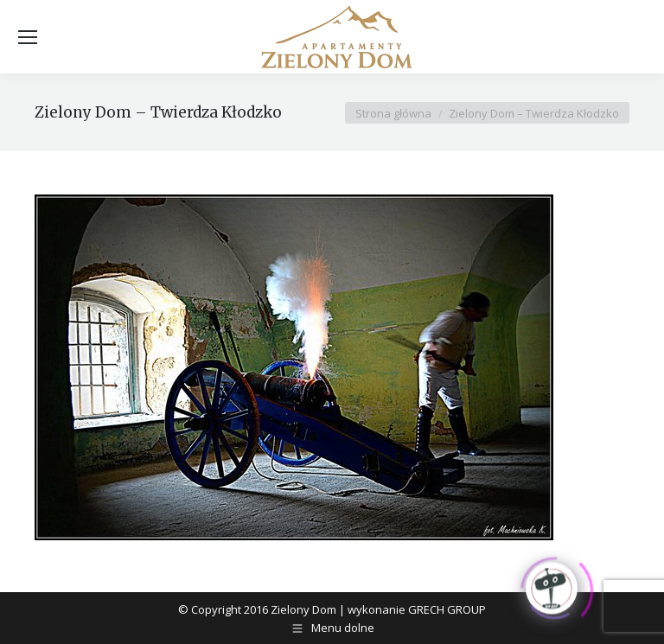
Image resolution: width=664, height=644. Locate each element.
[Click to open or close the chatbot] (552, 585)
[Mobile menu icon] (28, 37)
